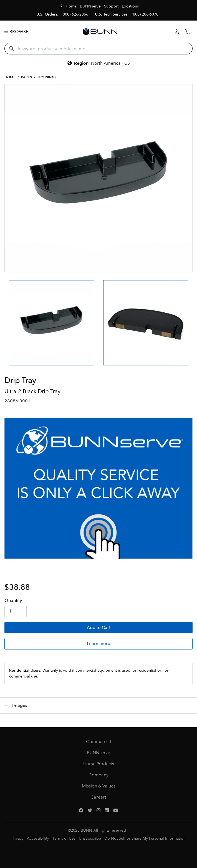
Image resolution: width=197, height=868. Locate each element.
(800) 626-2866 (75, 14)
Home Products (99, 764)
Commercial (98, 742)
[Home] (68, 6)
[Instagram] (98, 811)
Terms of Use (64, 838)
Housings (47, 77)
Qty (13, 600)
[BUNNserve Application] (98, 488)
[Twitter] (90, 811)
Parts (26, 77)
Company (98, 775)
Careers (98, 797)
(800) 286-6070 (145, 14)
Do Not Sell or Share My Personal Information (145, 838)
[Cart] (188, 32)
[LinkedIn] (107, 811)
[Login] (177, 32)
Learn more (98, 644)
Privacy (17, 838)
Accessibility (38, 838)
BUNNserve (98, 753)
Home (10, 77)
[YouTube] (116, 811)
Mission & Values (99, 786)
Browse (16, 32)
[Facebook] (81, 811)
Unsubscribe (90, 838)
